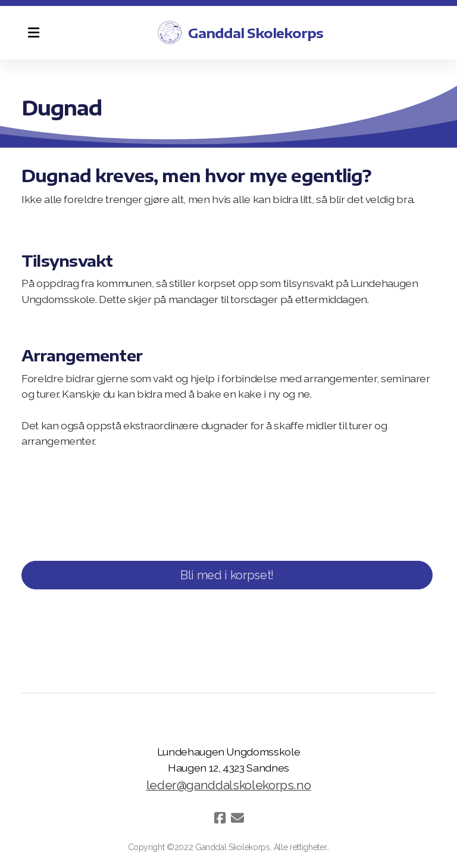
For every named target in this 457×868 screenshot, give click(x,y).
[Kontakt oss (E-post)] (237, 818)
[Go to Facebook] (220, 818)
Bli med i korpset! (227, 575)
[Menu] (33, 33)
